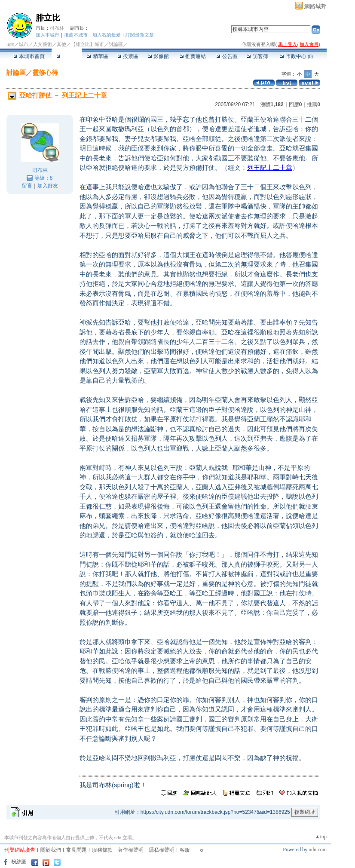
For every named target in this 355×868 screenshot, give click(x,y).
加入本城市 (47, 35)
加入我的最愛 (107, 35)
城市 (24, 44)
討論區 (67, 56)
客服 (185, 850)
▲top (321, 837)
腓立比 (48, 18)
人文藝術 (43, 44)
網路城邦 (315, 6)
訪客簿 (257, 56)
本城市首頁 (29, 56)
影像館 (158, 56)
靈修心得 (45, 72)
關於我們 (51, 850)
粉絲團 (19, 862)
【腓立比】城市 (87, 44)
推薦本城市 (76, 35)
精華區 (97, 56)
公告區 (227, 56)
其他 (61, 44)
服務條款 (102, 850)
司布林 (57, 28)
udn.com (318, 850)
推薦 (314, 104)
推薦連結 (193, 56)
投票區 (128, 56)
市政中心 (296, 56)
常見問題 (77, 850)
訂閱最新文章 (140, 35)
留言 (27, 186)
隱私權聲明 (162, 850)
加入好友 (48, 186)
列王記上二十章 (270, 167)
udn (10, 44)
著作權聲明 (131, 850)
